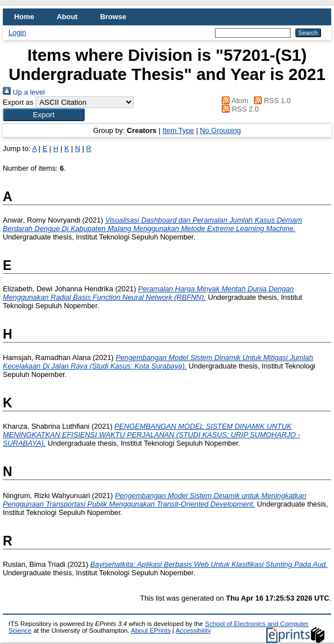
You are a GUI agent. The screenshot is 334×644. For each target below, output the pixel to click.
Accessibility (193, 630)
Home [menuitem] (24, 17)
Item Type (178, 130)
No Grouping (220, 130)
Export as (18, 102)
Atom (233, 101)
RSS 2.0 (239, 109)
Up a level (24, 92)
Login (17, 32)
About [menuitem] (67, 17)
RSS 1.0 (271, 101)
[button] (44, 115)
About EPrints (151, 630)
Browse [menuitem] (113, 17)
